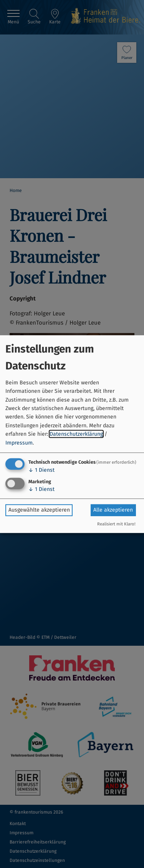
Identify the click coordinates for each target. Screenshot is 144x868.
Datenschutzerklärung (76, 434)
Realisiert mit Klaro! (116, 524)
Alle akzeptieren (113, 510)
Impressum (19, 442)
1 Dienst (41, 470)
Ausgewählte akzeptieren (39, 510)
